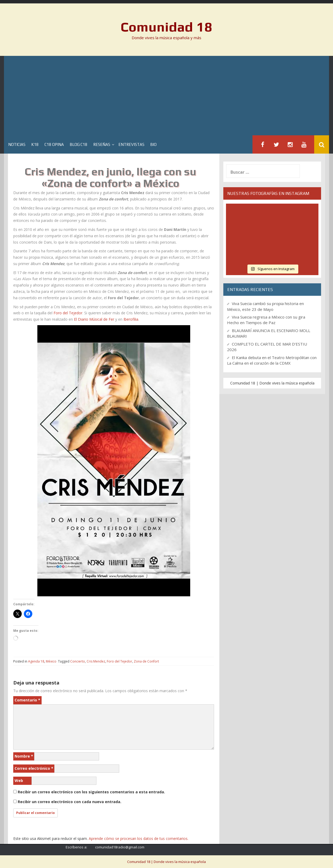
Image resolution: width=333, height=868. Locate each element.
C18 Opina (54, 144)
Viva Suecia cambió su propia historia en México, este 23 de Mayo (265, 306)
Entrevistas (131, 144)
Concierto (78, 661)
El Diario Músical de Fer (94, 319)
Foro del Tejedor (68, 313)
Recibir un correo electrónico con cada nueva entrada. (70, 802)
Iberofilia (131, 319)
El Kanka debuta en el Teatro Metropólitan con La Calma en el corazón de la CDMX (272, 360)
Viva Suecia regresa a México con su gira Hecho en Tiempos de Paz (266, 320)
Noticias (17, 144)
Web (19, 780)
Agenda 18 (36, 661)
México (51, 661)
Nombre (24, 756)
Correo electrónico (34, 768)
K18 (35, 144)
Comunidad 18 (166, 27)
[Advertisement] (167, 96)
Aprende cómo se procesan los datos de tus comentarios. (139, 838)
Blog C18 (79, 144)
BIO (153, 144)
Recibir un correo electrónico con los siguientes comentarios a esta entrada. (91, 792)
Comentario (27, 700)
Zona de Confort (146, 661)
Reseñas (102, 144)
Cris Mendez (96, 661)
